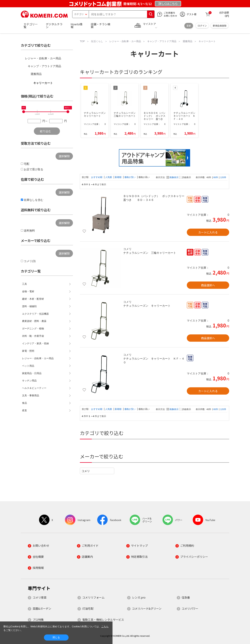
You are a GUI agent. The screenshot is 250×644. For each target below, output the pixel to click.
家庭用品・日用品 (32, 373)
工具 (24, 284)
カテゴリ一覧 (31, 25)
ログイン (202, 26)
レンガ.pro (139, 597)
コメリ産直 (40, 597)
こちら (105, 626)
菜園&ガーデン (42, 608)
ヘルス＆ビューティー (34, 388)
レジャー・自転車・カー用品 (43, 58)
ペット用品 (28, 366)
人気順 (109, 177)
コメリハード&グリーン (147, 608)
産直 (24, 410)
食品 (24, 403)
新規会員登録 (220, 26)
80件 (216, 177)
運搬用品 (36, 74)
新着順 (118, 177)
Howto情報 (77, 25)
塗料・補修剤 (29, 306)
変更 (189, 26)
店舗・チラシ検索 (101, 25)
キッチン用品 (29, 381)
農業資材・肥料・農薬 (34, 321)
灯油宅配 (88, 608)
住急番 (186, 597)
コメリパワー (190, 608)
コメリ (86, 471)
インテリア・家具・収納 (35, 343)
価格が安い (130, 177)
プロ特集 (38, 620)
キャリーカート (43, 83)
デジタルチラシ (54, 25)
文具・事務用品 (31, 395)
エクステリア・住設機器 (35, 314)
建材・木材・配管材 (33, 299)
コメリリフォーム (93, 597)
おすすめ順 (97, 177)
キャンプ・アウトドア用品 (44, 66)
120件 (223, 177)
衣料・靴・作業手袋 (33, 336)
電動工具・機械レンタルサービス (103, 620)
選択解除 (64, 156)
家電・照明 (28, 351)
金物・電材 (28, 291)
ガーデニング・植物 (33, 329)
